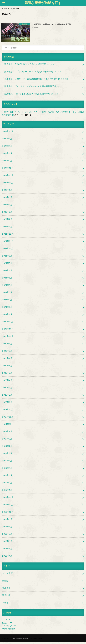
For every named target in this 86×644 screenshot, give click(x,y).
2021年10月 (8, 250)
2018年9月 (7, 521)
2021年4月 (7, 294)
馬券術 (5, 604)
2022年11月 (8, 177)
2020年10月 (8, 338)
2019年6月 (7, 455)
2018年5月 (7, 550)
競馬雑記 (6, 597)
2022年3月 (7, 213)
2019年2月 (7, 484)
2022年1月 (7, 228)
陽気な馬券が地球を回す (43, 3)
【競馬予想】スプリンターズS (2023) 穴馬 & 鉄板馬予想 (32, 73)
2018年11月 (8, 506)
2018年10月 (8, 513)
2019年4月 (7, 469)
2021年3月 (7, 301)
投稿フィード (8, 624)
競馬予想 (6, 589)
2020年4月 (7, 382)
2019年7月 (7, 448)
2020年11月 (8, 330)
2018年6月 (7, 543)
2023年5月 (7, 147)
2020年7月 (7, 360)
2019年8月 (7, 440)
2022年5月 (7, 199)
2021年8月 (7, 265)
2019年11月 (8, 418)
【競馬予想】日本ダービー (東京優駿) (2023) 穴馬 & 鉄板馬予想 (35, 81)
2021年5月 (7, 287)
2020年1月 (7, 404)
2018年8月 (7, 528)
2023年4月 (7, 155)
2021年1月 (7, 316)
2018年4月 (7, 557)
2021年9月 (7, 257)
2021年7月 (7, 272)
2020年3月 (7, 389)
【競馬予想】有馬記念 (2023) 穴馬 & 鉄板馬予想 (28, 66)
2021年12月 (8, 235)
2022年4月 (7, 206)
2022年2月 (7, 221)
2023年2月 (7, 162)
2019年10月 (8, 426)
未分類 (5, 582)
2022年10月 (8, 184)
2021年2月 (7, 308)
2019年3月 (7, 477)
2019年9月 (7, 433)
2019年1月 (7, 491)
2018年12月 (8, 499)
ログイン (6, 621)
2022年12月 (8, 169)
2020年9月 (7, 345)
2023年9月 (7, 140)
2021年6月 (7, 279)
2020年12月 (8, 323)
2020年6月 (7, 367)
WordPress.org (8, 630)
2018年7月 (7, 535)
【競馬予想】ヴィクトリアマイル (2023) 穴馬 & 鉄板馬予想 (34, 88)
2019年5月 (7, 462)
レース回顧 (7, 575)
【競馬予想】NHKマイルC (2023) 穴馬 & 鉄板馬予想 (30, 96)
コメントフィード (10, 627)
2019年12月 (8, 411)
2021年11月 (8, 243)
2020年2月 (7, 396)
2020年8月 (7, 352)
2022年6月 (7, 191)
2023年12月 (8, 133)
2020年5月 (7, 374)
